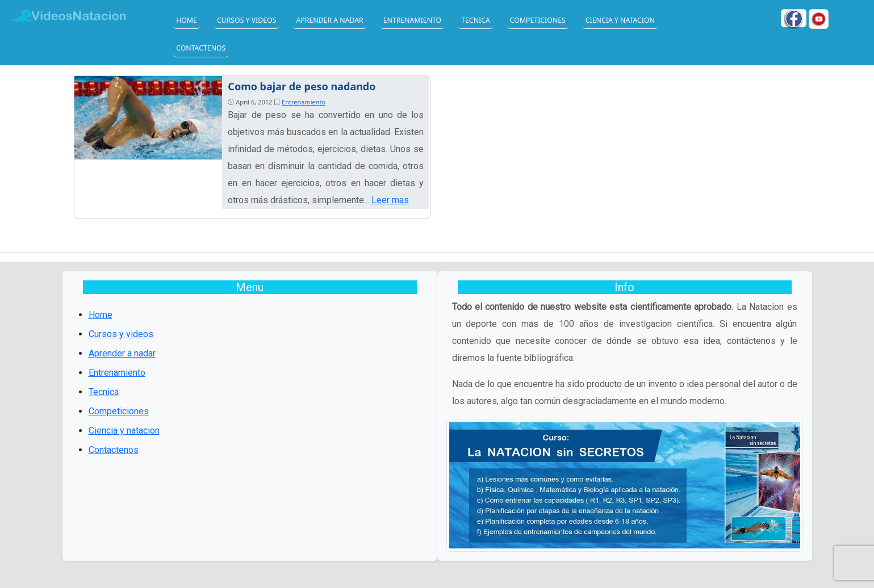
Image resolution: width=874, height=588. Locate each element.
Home (187, 20)
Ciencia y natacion (620, 20)
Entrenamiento (412, 20)
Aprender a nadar (329, 20)
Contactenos (201, 48)
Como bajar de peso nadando (302, 86)
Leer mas (390, 200)
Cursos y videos (247, 20)
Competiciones (538, 20)
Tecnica (476, 20)
